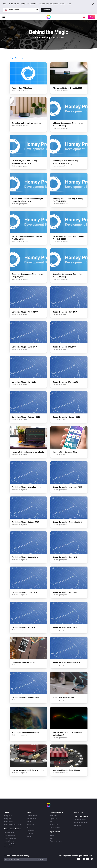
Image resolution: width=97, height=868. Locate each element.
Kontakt (29, 836)
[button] (21, 10)
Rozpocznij (54, 816)
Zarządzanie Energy (80, 820)
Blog (28, 827)
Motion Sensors (9, 832)
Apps (52, 835)
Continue (46, 10)
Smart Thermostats (10, 838)
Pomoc (29, 822)
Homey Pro (7, 819)
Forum (52, 838)
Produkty (7, 812)
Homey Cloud (8, 816)
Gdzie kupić (31, 825)
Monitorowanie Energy (81, 822)
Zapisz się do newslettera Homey (16, 856)
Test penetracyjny (56, 841)
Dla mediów (31, 830)
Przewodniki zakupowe (12, 829)
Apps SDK (54, 819)
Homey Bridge (8, 822)
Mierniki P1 (77, 825)
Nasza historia (32, 819)
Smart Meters (8, 847)
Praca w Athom (32, 816)
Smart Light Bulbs (9, 844)
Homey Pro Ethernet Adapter (13, 825)
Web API (53, 822)
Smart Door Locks (9, 835)
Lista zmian (54, 825)
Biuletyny (30, 833)
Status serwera (55, 827)
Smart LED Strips (9, 841)
